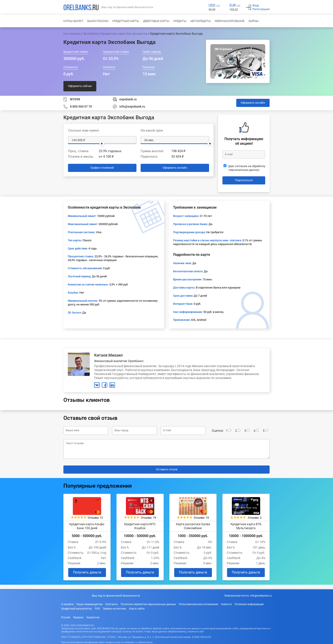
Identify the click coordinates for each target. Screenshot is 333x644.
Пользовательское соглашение (198, 604)
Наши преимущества (90, 604)
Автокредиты (201, 21)
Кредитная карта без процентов (124, 34)
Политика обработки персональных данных (148, 604)
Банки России (98, 21)
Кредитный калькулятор (77, 609)
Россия (66, 617)
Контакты (112, 604)
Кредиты (180, 21)
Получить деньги (87, 572)
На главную (72, 34)
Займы (253, 21)
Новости (226, 604)
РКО (97, 609)
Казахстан (93, 617)
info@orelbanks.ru (261, 596)
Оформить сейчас (80, 86)
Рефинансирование (230, 21)
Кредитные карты (126, 21)
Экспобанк (91, 34)
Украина (78, 617)
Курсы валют (73, 21)
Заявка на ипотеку (115, 609)
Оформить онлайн (253, 103)
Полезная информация (249, 604)
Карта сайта (137, 609)
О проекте (67, 604)
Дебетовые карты (156, 21)
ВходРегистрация (261, 7)
